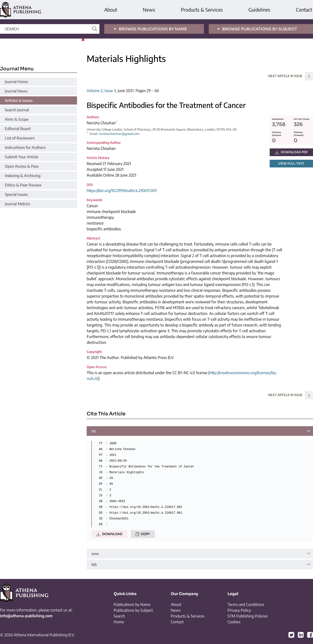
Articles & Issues (19, 100)
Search (119, 616)
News (149, 10)
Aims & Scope (17, 119)
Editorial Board (18, 129)
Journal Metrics (17, 204)
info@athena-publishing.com (26, 616)
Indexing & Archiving (23, 176)
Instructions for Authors (25, 147)
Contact (304, 10)
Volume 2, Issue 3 (101, 91)
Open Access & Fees (22, 166)
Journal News (16, 91)
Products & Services (202, 10)
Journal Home (16, 82)
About (111, 10)
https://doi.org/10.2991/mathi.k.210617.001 (122, 191)
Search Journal (17, 110)
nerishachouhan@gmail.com (119, 134)
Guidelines (259, 10)
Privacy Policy (239, 610)
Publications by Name (132, 604)
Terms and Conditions (246, 604)
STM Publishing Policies (248, 616)
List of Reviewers (20, 138)
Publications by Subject (133, 610)
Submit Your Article (21, 157)
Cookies (234, 622)
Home (119, 622)
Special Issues (16, 194)
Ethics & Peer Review (23, 185)
